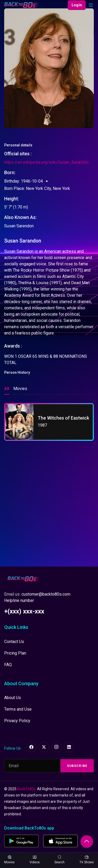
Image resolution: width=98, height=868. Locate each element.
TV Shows (87, 860)
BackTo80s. (27, 789)
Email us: (37, 594)
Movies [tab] (20, 389)
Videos (35, 860)
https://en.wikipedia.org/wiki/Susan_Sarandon (46, 162)
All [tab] (7, 389)
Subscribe (77, 766)
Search (59, 860)
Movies (9, 860)
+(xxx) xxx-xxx (24, 611)
